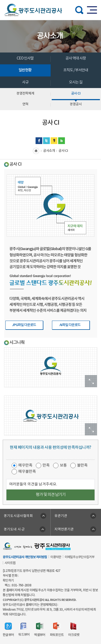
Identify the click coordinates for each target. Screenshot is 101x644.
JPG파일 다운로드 (24, 325)
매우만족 (25, 465)
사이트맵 (10, 563)
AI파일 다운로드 (70, 325)
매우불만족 (27, 472)
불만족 (82, 465)
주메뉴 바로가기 (50, 0)
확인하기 (8, 580)
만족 (46, 465)
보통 (63, 465)
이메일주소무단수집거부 (79, 557)
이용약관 (56, 557)
